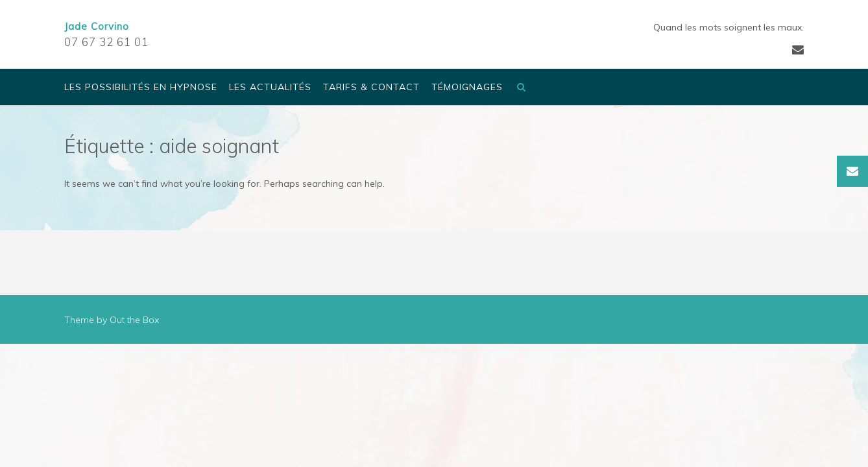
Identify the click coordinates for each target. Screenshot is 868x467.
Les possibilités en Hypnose (141, 88)
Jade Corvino (97, 26)
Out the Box (134, 320)
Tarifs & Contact (371, 88)
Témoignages (467, 88)
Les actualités (270, 88)
